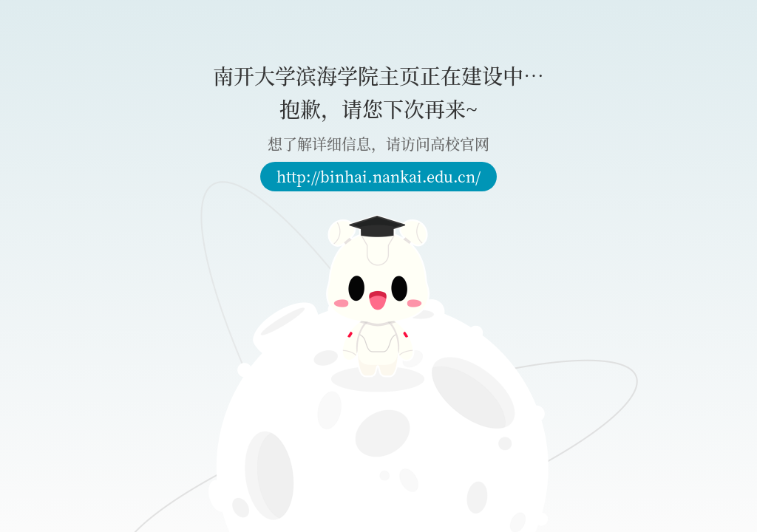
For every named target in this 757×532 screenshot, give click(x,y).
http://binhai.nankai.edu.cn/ (378, 176)
